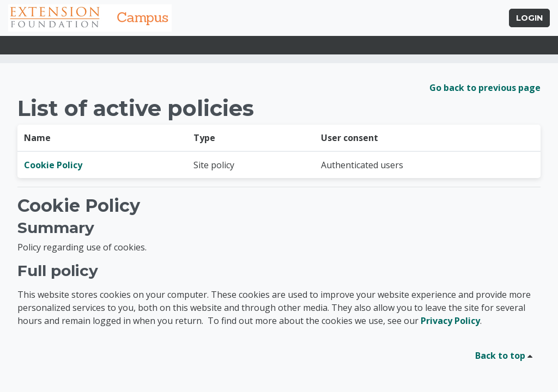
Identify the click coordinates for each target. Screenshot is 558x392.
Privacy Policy (450, 321)
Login (529, 18)
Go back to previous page (485, 88)
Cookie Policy (53, 165)
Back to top (506, 356)
